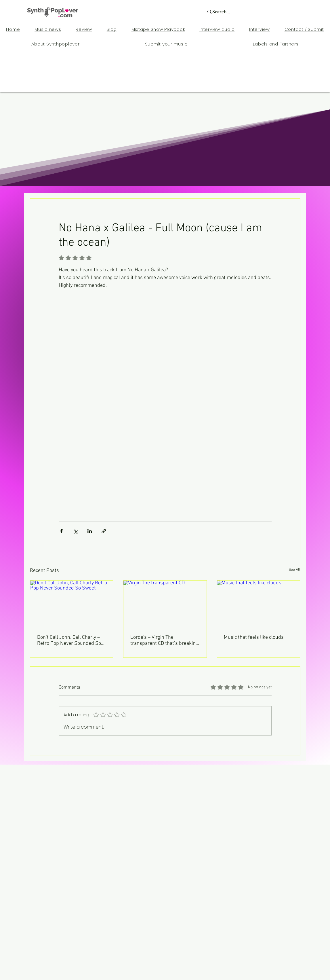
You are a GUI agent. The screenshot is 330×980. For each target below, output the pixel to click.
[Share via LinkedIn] (90, 531)
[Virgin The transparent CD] (165, 604)
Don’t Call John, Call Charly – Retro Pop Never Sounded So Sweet (69, 640)
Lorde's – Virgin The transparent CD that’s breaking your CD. (164, 640)
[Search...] (253, 12)
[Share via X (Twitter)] (76, 531)
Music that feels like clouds (254, 637)
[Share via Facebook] (61, 531)
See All (294, 570)
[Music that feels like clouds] (259, 604)
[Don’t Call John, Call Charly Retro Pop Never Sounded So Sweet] (72, 604)
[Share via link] (104, 531)
